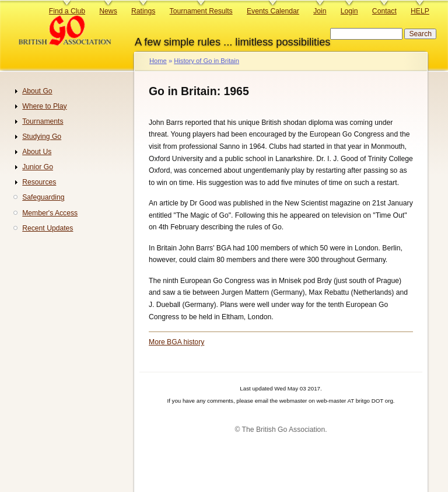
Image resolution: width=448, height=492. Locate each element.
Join (320, 11)
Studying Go (42, 137)
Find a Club (67, 11)
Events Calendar (273, 11)
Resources (39, 182)
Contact (384, 11)
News (108, 11)
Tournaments (43, 121)
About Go (37, 91)
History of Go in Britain (206, 61)
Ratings (143, 11)
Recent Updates (48, 228)
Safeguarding (43, 197)
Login (349, 11)
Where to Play (44, 106)
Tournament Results (201, 11)
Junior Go (38, 167)
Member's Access (50, 213)
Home (158, 61)
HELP (420, 11)
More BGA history (176, 342)
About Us (37, 152)
